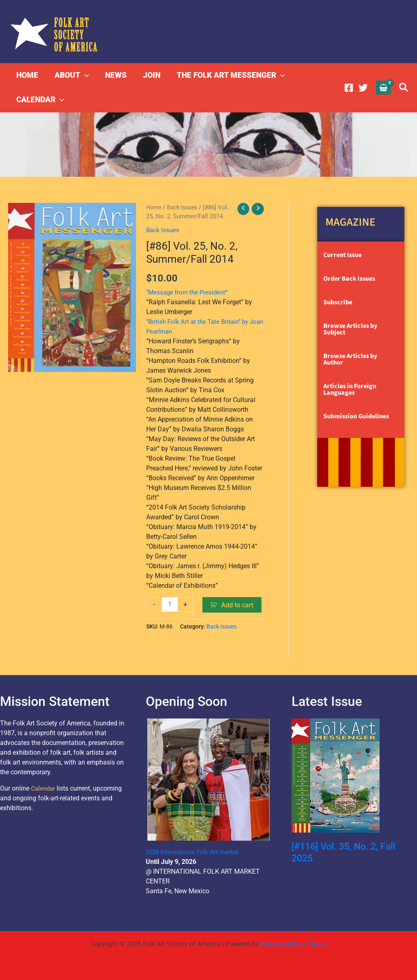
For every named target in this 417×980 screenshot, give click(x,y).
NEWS (114, 75)
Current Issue (342, 255)
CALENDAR (40, 100)
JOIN (149, 75)
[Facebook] (349, 88)
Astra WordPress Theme (294, 944)
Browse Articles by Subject (350, 329)
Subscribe (338, 302)
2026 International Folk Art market (195, 852)
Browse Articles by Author (350, 359)
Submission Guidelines (356, 416)
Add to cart (238, 605)
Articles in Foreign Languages (350, 389)
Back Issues (185, 207)
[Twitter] (363, 88)
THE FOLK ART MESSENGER (227, 75)
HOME (27, 75)
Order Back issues (349, 279)
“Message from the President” (189, 292)
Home (155, 207)
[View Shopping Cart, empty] (384, 87)
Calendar (44, 788)
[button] (83, 75)
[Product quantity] (170, 604)
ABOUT (70, 75)
